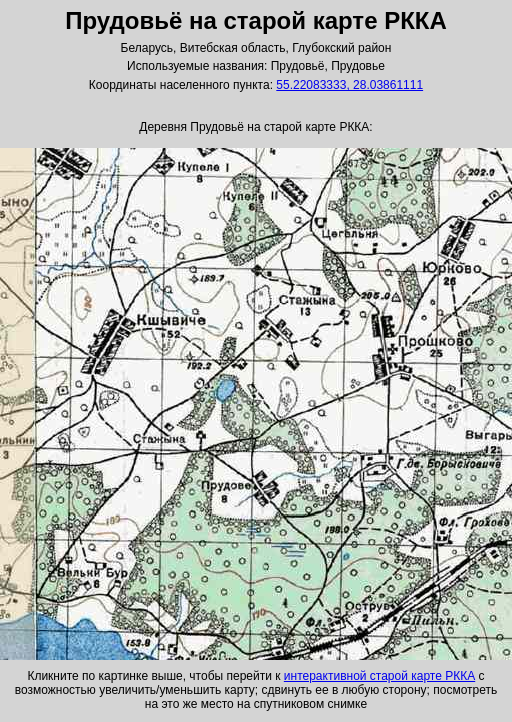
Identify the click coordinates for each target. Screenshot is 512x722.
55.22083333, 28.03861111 (349, 85)
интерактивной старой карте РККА (379, 676)
